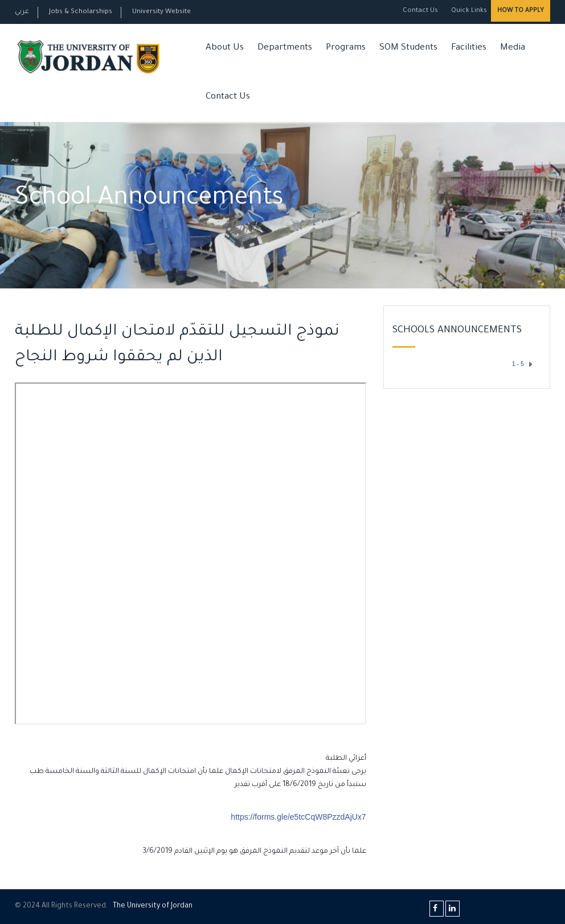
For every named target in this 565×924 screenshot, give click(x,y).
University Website (161, 12)
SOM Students (408, 48)
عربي (22, 12)
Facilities (469, 48)
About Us (225, 48)
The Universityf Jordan (153, 906)
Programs (346, 48)
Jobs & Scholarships (81, 12)
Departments (285, 48)
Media (513, 48)
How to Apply (521, 11)
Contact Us (420, 11)
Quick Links (468, 11)
